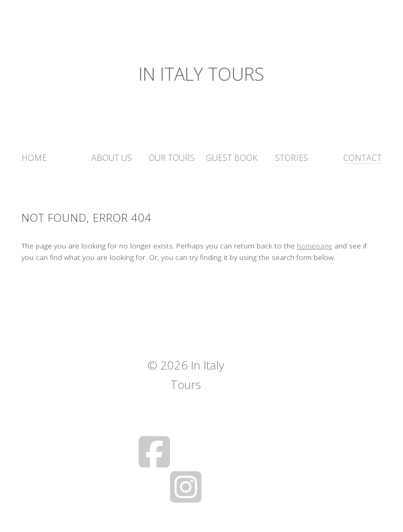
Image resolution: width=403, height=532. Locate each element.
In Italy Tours (201, 74)
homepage (315, 246)
